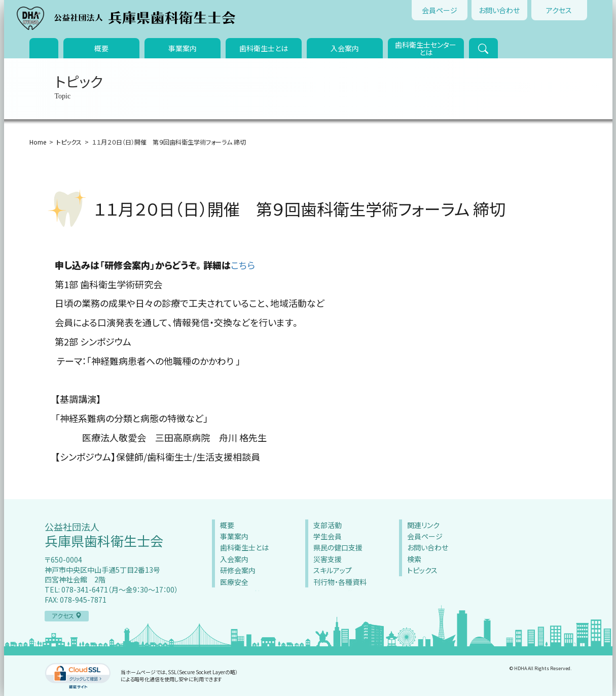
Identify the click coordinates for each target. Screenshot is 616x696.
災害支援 (328, 559)
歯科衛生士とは (264, 48)
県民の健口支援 (338, 547)
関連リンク (423, 525)
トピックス (69, 142)
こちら (243, 265)
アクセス (559, 10)
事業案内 (183, 48)
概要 (101, 48)
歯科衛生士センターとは (426, 48)
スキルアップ (333, 570)
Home (38, 142)
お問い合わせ (499, 10)
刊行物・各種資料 (340, 582)
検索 (414, 559)
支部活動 (328, 525)
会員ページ (440, 10)
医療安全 (234, 582)
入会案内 (345, 48)
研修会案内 (238, 570)
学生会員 (328, 536)
